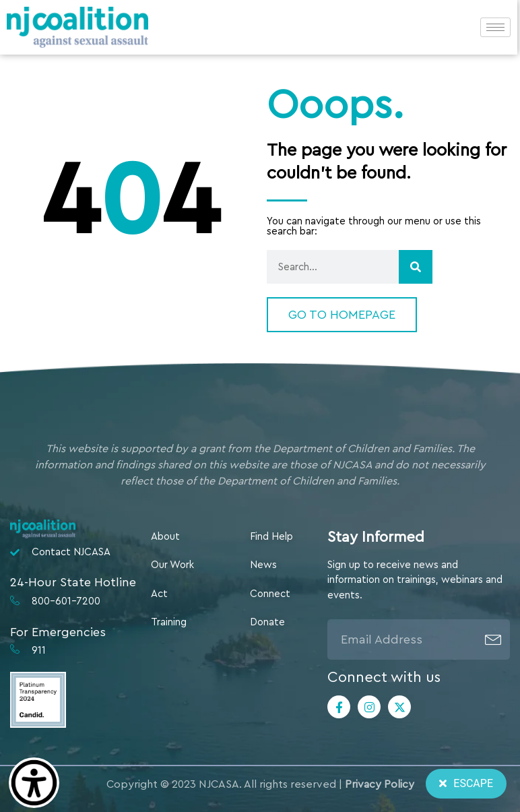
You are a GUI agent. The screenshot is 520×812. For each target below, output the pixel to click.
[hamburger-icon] (495, 27)
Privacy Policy (380, 784)
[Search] (416, 267)
